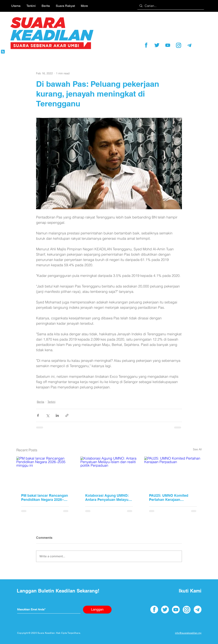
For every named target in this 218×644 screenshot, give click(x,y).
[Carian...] (170, 6)
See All (197, 449)
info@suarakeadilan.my (188, 633)
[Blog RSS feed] (3, 52)
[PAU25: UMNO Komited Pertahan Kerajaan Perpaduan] (173, 473)
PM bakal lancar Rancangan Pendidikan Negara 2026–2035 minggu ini (45, 498)
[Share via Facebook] (38, 415)
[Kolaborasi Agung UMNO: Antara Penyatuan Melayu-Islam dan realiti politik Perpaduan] (109, 473)
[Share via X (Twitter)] (48, 415)
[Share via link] (67, 415)
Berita (41, 402)
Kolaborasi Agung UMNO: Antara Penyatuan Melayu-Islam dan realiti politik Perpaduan (107, 498)
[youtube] (168, 45)
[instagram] (179, 45)
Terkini (51, 402)
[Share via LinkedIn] (57, 415)
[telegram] (189, 45)
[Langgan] (97, 610)
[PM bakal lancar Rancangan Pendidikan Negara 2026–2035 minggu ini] (45, 473)
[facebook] (146, 45)
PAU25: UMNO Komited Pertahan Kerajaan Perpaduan (169, 498)
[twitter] (157, 45)
